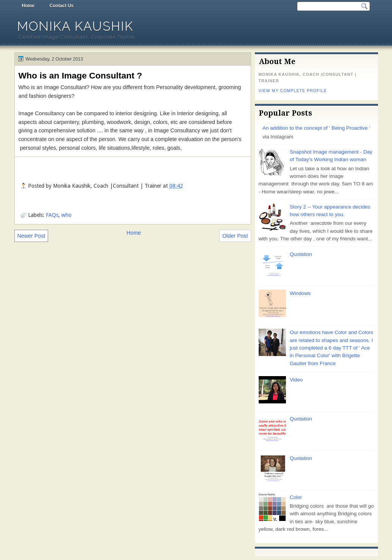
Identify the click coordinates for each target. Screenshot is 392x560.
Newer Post (31, 236)
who (66, 215)
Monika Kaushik (75, 26)
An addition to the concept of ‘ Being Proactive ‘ (316, 128)
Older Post (235, 236)
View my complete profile (293, 91)
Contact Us (62, 6)
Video (296, 380)
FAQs (52, 215)
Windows (300, 293)
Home (28, 6)
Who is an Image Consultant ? (80, 75)
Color (296, 497)
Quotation (301, 254)
